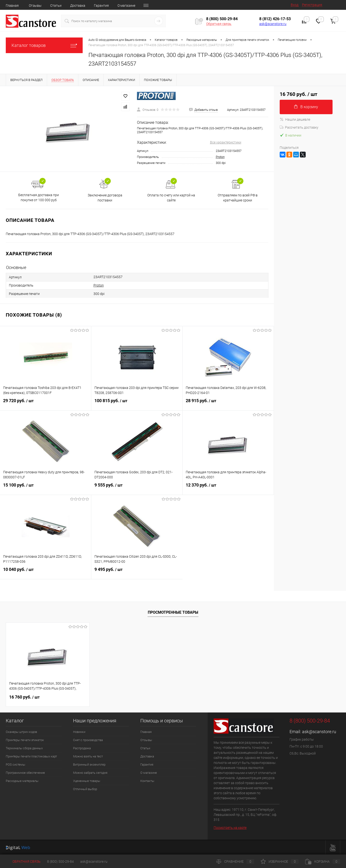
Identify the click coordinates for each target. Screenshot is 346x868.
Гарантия (101, 6)
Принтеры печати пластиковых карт (31, 756)
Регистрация (312, 5)
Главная (12, 6)
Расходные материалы (22, 781)
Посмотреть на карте (230, 828)
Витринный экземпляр (89, 765)
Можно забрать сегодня (90, 773)
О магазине (126, 6)
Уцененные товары (87, 781)
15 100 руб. (46, 488)
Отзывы (35, 6)
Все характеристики (226, 142)
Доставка (78, 6)
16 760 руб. (24, 697)
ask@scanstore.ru (273, 24)
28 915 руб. (228, 404)
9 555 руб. (137, 488)
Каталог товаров (44, 45)
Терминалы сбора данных (24, 748)
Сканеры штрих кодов (21, 732)
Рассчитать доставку (299, 127)
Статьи (56, 6)
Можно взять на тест (88, 756)
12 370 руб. (228, 488)
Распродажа (82, 748)
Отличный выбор (85, 789)
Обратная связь (219, 24)
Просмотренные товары (173, 612)
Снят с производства (88, 740)
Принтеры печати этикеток (25, 740)
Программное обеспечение (25, 773)
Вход (295, 5)
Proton (220, 157)
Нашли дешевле (295, 119)
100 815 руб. (137, 404)
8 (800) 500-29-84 (60, 862)
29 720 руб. (46, 404)
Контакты (147, 781)
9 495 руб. (137, 572)
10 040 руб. (46, 572)
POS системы (15, 765)
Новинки (79, 732)
